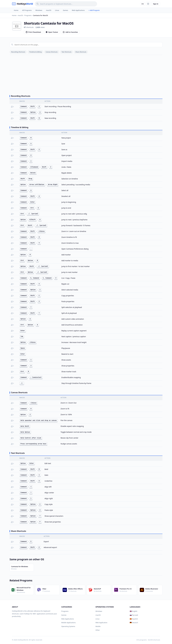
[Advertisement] (86, 74)
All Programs (27, 10)
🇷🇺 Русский (134, 615)
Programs (65, 611)
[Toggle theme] (148, 4)
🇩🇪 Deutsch (134, 623)
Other (98, 630)
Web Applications (78, 10)
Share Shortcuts (81, 52)
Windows (39, 10)
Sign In (156, 4)
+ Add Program (94, 10)
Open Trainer (52, 32)
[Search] (66, 4)
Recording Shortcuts (18, 52)
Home (16, 10)
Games (66, 10)
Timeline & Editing (35, 52)
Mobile (98, 626)
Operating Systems (68, 626)
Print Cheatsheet (33, 32)
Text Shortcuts (67, 52)
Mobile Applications (68, 623)
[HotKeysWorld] (22, 4)
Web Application (101, 623)
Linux (57, 10)
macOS (49, 10)
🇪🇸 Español (134, 619)
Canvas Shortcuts (52, 52)
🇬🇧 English (134, 611)
